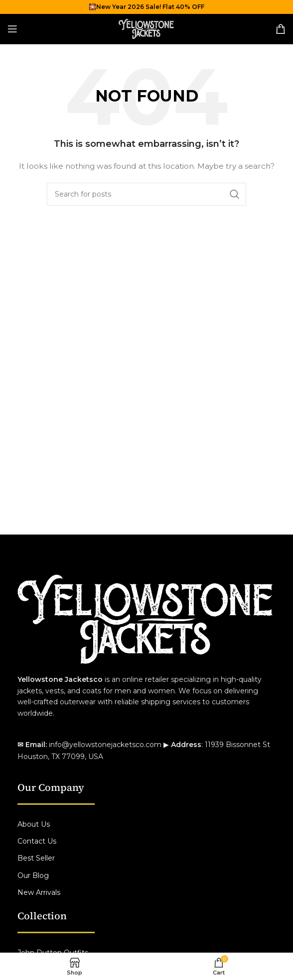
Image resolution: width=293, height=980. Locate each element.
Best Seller (36, 858)
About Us (34, 824)
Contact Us (37, 841)
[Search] (146, 194)
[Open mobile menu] (12, 29)
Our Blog (33, 875)
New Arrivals (39, 892)
